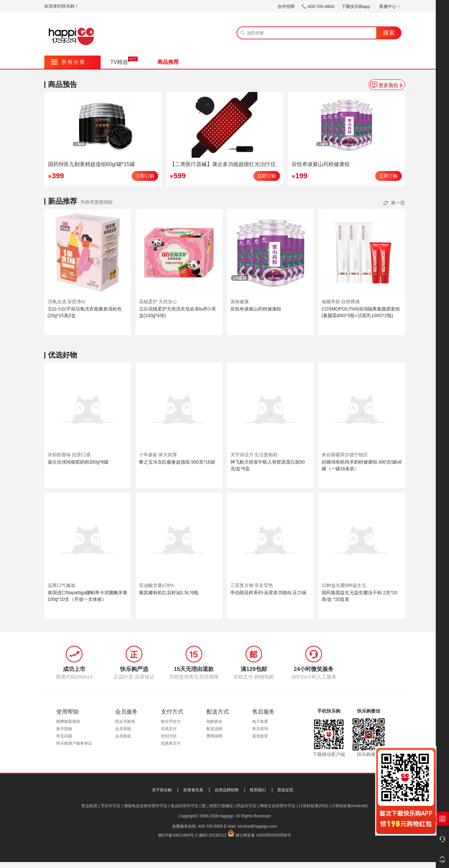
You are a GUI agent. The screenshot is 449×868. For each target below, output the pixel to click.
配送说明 (214, 729)
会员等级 (123, 729)
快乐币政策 (125, 722)
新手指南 (64, 729)
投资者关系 (193, 790)
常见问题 (64, 736)
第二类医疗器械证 (217, 806)
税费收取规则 (68, 722)
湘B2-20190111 (212, 835)
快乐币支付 (171, 722)
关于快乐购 (162, 790)
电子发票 (260, 722)
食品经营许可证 (185, 806)
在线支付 (169, 729)
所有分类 (68, 62)
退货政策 (260, 736)
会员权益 (123, 736)
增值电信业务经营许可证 (146, 806)
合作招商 (286, 6)
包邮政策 (214, 722)
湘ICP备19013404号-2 (178, 835)
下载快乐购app (356, 6)
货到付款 (169, 736)
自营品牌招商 (227, 790)
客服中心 (390, 6)
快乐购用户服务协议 (74, 743)
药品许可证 (247, 806)
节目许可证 (111, 806)
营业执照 (89, 806)
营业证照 (285, 790)
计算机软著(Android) (349, 806)
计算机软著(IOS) (314, 806)
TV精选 (119, 62)
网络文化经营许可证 (278, 806)
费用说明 (214, 736)
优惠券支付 (171, 743)
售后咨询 (260, 729)
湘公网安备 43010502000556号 (263, 835)
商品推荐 (168, 62)
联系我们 (258, 790)
